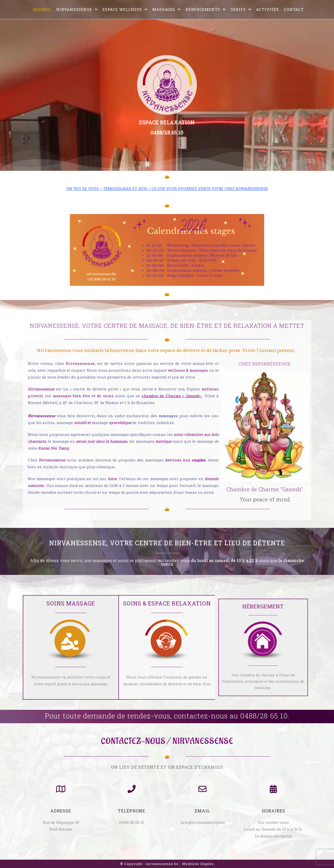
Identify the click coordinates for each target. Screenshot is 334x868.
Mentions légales (198, 864)
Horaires (273, 811)
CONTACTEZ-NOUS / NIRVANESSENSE (167, 741)
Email (202, 811)
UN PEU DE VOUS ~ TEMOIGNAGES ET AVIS (107, 189)
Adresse (61, 811)
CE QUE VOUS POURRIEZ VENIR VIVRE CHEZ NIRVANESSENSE (210, 189)
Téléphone (132, 811)
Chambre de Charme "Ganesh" (265, 489)
